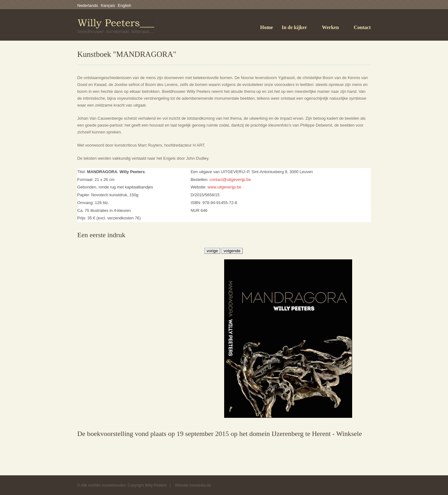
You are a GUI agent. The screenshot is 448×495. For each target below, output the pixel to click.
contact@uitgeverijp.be (230, 180)
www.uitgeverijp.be (224, 187)
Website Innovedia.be (193, 485)
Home (266, 27)
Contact (362, 27)
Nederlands (88, 5)
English (124, 5)
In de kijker (294, 27)
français (108, 5)
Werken (330, 27)
